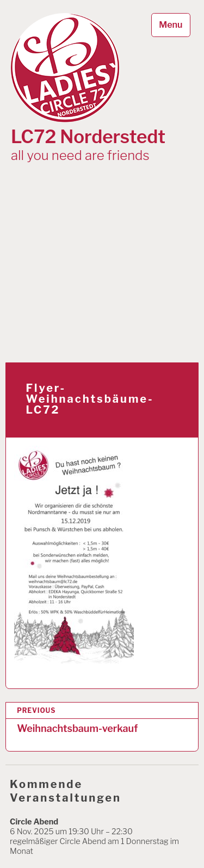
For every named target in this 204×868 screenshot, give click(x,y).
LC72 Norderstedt (88, 137)
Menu (171, 25)
